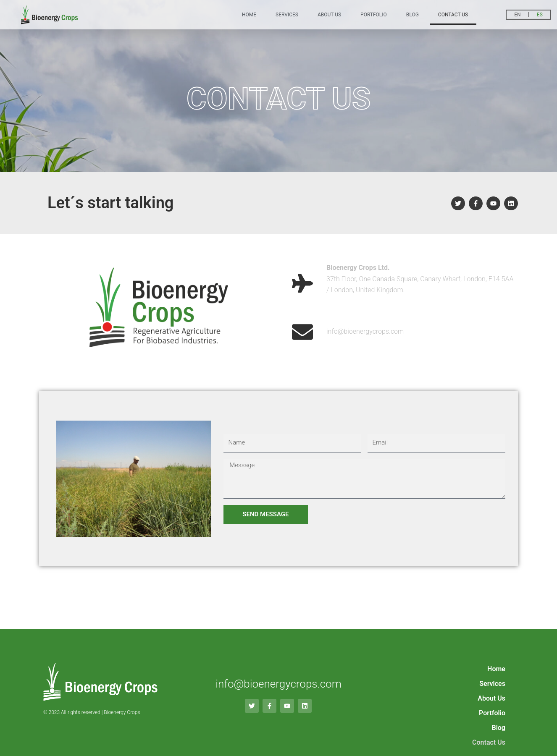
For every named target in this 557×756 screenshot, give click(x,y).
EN (517, 13)
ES (540, 13)
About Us (329, 13)
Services (287, 13)
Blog (412, 13)
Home (249, 13)
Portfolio (374, 13)
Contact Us (453, 13)
